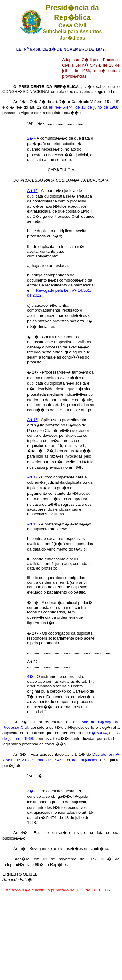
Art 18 (32, 524)
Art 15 (32, 191)
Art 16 (32, 420)
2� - (31, 138)
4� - (31, 676)
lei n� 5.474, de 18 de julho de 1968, (84, 107)
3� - (31, 791)
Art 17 (32, 477)
